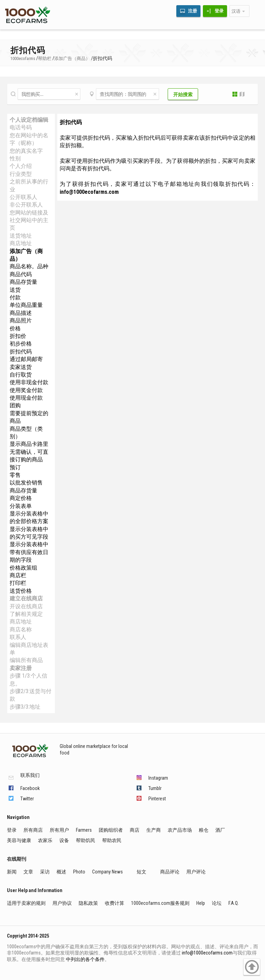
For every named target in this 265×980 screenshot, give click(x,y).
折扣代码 (21, 352)
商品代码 (21, 274)
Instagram (158, 778)
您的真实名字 (26, 151)
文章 (28, 872)
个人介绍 (21, 166)
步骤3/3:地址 (25, 707)
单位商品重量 (26, 305)
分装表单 (21, 506)
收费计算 (115, 903)
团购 (15, 405)
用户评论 (196, 872)
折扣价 (18, 336)
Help (201, 903)
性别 (15, 158)
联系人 (18, 637)
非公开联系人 (26, 205)
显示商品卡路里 (29, 444)
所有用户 (59, 830)
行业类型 (21, 174)
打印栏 (18, 583)
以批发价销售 (26, 483)
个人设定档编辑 (29, 120)
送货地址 (21, 236)
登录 (219, 11)
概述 (61, 872)
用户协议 (62, 903)
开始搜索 (183, 94)
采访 (45, 872)
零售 (15, 475)
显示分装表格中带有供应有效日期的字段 (29, 552)
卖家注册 (21, 668)
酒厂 (220, 830)
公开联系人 (23, 197)
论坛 (217, 903)
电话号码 (21, 127)
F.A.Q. (234, 903)
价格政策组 (23, 568)
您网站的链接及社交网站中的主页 (29, 220)
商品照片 (21, 321)
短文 (141, 872)
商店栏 (18, 575)
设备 (64, 840)
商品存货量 (23, 282)
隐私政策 (88, 903)
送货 (15, 290)
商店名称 (21, 629)
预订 (15, 467)
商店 (135, 830)
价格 (15, 328)
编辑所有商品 (26, 660)
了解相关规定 (26, 614)
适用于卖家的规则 (26, 903)
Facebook (30, 788)
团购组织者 (111, 830)
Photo (79, 872)
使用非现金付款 (29, 382)
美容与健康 (19, 840)
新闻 (12, 872)
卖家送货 (21, 367)
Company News (107, 872)
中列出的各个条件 (85, 959)
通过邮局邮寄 (26, 359)
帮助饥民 (86, 840)
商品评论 (170, 872)
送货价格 (21, 591)
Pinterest (157, 799)
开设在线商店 (26, 606)
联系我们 (30, 775)
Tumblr (155, 788)
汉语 (236, 11)
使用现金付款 (26, 398)
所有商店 (33, 830)
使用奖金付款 (26, 390)
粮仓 (204, 830)
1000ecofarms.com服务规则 (160, 903)
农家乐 (45, 840)
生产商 (154, 830)
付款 (15, 297)
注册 (193, 11)
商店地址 (21, 243)
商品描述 (21, 313)
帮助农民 (112, 840)
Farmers (84, 830)
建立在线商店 (26, 598)
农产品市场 (180, 830)
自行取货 (21, 375)
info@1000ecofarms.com (207, 953)
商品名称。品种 (29, 266)
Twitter (27, 799)
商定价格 (21, 498)
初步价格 (21, 344)
